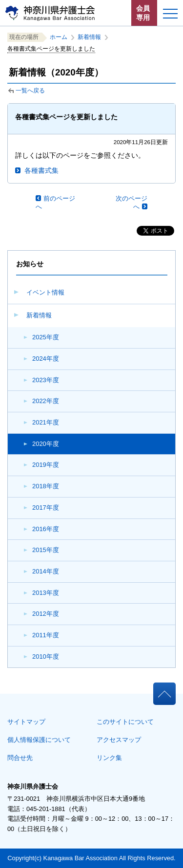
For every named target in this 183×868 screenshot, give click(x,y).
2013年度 (46, 593)
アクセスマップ (119, 740)
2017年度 (46, 508)
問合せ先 (20, 758)
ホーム (59, 37)
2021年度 (46, 422)
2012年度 (46, 614)
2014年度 (46, 571)
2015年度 (46, 550)
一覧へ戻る (30, 91)
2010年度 (46, 656)
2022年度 (46, 401)
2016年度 (46, 529)
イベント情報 (45, 292)
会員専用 (143, 13)
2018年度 (46, 486)
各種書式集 (41, 170)
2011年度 (46, 635)
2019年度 (46, 465)
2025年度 (46, 337)
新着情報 (39, 315)
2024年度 (46, 359)
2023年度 (46, 380)
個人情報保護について (39, 740)
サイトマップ (26, 722)
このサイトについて (125, 722)
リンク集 (109, 758)
